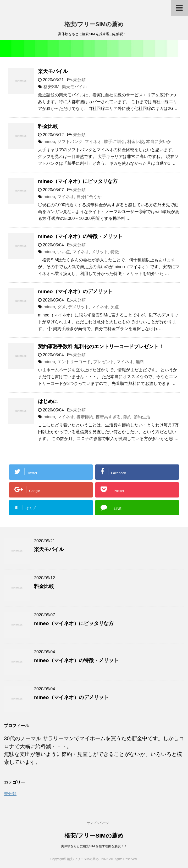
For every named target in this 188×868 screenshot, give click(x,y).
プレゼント (104, 362)
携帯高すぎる (108, 417)
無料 (140, 362)
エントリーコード (74, 362)
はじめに (48, 401)
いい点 (64, 252)
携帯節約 (85, 417)
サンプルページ (98, 823)
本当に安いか (159, 142)
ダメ (62, 307)
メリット (100, 252)
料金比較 (48, 126)
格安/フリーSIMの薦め (94, 24)
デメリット (79, 307)
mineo (49, 142)
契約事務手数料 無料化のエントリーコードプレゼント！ (101, 346)
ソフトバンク (70, 142)
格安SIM (51, 87)
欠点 (115, 307)
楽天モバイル (53, 71)
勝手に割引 (114, 142)
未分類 (79, 80)
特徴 (115, 252)
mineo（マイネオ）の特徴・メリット (80, 236)
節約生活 (142, 417)
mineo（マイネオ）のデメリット (75, 291)
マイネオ (93, 142)
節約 (127, 417)
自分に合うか (89, 197)
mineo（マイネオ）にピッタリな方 (78, 181)
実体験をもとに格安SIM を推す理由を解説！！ (94, 846)
